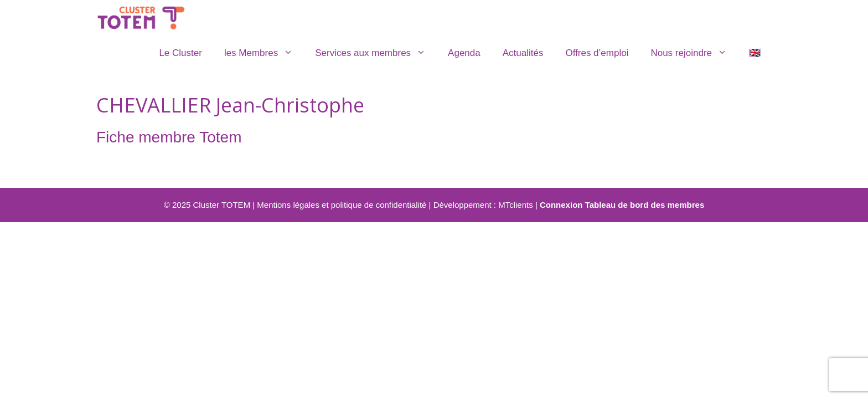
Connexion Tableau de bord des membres (622, 205)
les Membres (264, 53)
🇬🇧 (755, 53)
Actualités (523, 53)
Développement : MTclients (483, 205)
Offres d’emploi (597, 53)
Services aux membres (376, 53)
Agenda (464, 53)
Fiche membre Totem (169, 137)
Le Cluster (180, 53)
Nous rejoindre (694, 53)
